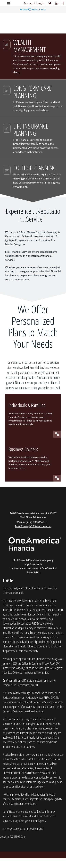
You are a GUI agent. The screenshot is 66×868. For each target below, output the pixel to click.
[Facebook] (63, 3)
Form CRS (38, 829)
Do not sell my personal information (31, 672)
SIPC (53, 698)
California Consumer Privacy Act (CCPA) (41, 663)
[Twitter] (50, 3)
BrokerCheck (17, 593)
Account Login (34, 3)
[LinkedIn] (57, 3)
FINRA (47, 698)
